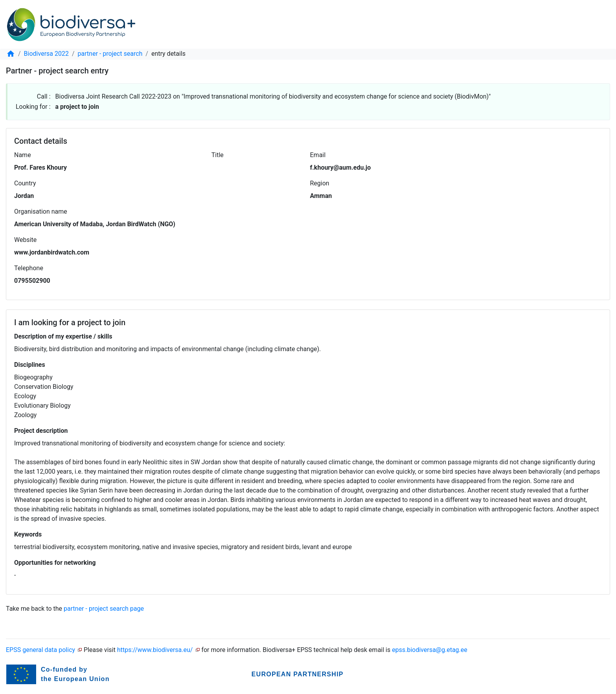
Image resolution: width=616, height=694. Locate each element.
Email (318, 155)
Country (25, 183)
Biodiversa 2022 (46, 54)
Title (217, 155)
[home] (11, 54)
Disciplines (30, 365)
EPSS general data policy (40, 650)
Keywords (28, 534)
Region (320, 183)
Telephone (29, 268)
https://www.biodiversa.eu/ (155, 650)
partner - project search (110, 54)
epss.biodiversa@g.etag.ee (430, 650)
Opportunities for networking (55, 563)
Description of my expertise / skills (63, 336)
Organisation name (41, 211)
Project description (41, 431)
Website (25, 240)
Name (23, 155)
